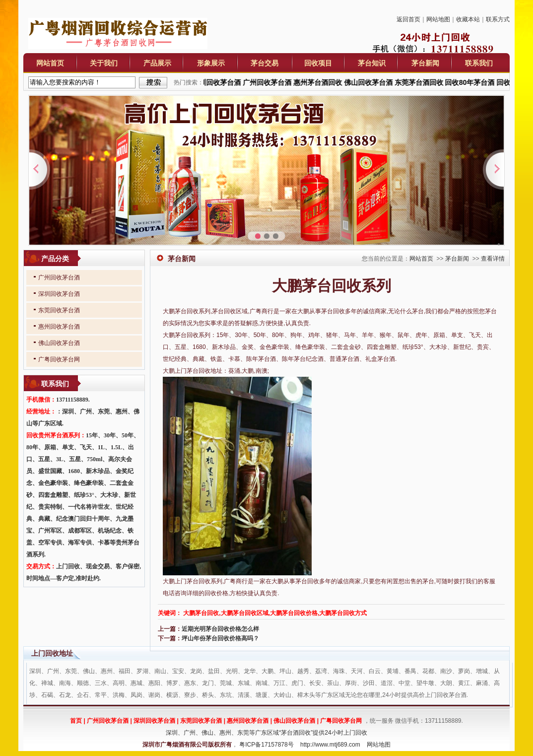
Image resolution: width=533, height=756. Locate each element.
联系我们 (479, 63)
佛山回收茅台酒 (59, 343)
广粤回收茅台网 (59, 359)
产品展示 (157, 63)
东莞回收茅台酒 (59, 310)
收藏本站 (468, 19)
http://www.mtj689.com (330, 745)
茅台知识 (372, 63)
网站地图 (438, 19)
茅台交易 (265, 63)
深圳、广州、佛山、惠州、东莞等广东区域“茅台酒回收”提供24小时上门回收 (266, 733)
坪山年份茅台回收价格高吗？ (220, 638)
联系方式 (498, 19)
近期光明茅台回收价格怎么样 (220, 629)
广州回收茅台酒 (59, 277)
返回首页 (408, 19)
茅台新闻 (425, 63)
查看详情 (493, 259)
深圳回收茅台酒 (59, 294)
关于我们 (104, 63)
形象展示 (211, 63)
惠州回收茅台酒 (59, 327)
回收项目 (318, 63)
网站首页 (50, 63)
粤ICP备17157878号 (266, 745)
